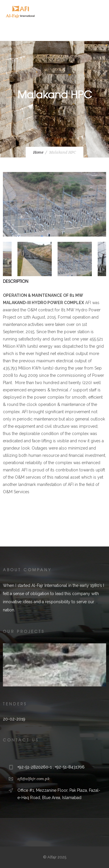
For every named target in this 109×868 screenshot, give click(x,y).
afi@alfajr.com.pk (33, 779)
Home (38, 152)
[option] (54, 205)
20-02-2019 (14, 719)
